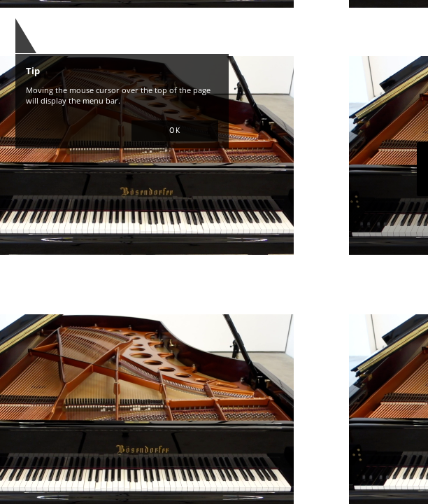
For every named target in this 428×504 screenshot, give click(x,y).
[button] (175, 131)
